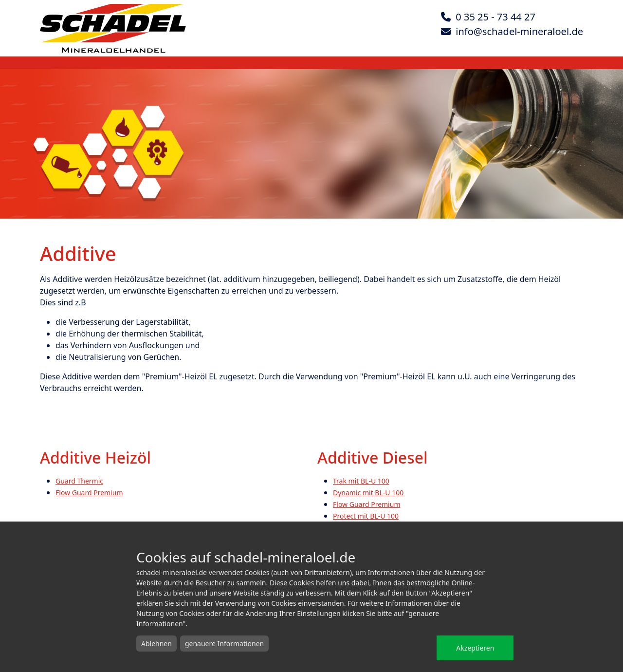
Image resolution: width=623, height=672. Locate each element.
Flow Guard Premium (89, 493)
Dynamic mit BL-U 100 (368, 493)
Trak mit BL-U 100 (361, 481)
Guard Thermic (79, 481)
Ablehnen (156, 644)
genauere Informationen (224, 644)
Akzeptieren (475, 648)
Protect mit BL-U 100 (366, 516)
